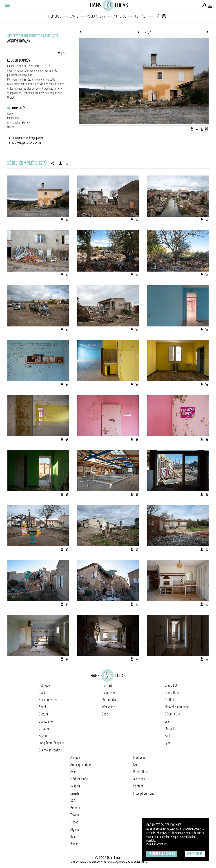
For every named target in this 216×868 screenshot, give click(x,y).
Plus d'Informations (157, 844)
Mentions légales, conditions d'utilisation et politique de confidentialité (108, 862)
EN (64, 54)
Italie (73, 837)
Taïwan (75, 815)
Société (44, 693)
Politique (44, 685)
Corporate (108, 693)
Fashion (44, 736)
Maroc (74, 822)
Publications (96, 16)
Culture (44, 714)
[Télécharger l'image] (192, 129)
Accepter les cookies (162, 854)
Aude (10, 113)
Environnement (49, 700)
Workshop (108, 707)
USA (73, 801)
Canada (75, 793)
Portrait (107, 685)
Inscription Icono (144, 793)
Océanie (75, 786)
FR (59, 54)
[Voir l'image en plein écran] (207, 129)
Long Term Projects (51, 743)
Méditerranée (79, 779)
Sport (42, 707)
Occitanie (170, 700)
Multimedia (109, 700)
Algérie (75, 829)
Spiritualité (46, 721)
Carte (74, 16)
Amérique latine (81, 765)
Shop (105, 714)
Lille (167, 721)
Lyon (168, 743)
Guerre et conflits (50, 750)
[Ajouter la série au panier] (67, 163)
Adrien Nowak (19, 41)
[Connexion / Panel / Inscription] (210, 5)
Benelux (75, 808)
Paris (168, 736)
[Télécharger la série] (60, 163)
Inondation (13, 118)
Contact (141, 16)
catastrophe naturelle (19, 122)
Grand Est (171, 685)
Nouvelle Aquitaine (177, 707)
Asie (73, 772)
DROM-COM (172, 714)
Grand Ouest (173, 693)
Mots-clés (19, 108)
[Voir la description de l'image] (202, 129)
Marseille (170, 729)
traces (11, 127)
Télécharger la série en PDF (27, 143)
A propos (120, 16)
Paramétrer (195, 854)
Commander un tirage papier (28, 138)
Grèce (74, 844)
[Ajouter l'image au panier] (197, 129)
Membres (55, 16)
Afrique (75, 757)
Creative (44, 729)
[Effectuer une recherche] (204, 5)
